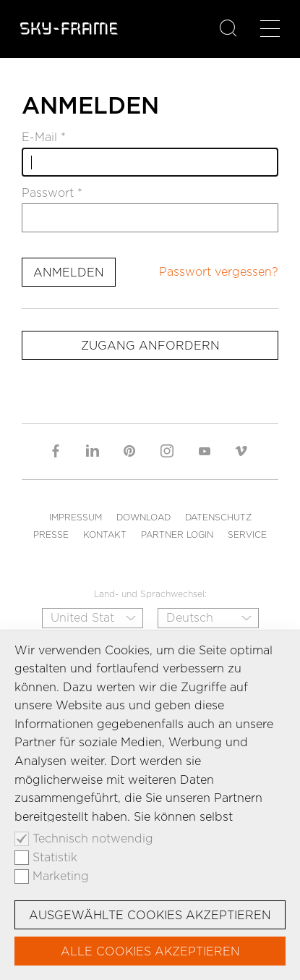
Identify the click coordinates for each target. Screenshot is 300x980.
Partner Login (177, 535)
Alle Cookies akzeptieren (150, 951)
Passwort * (52, 193)
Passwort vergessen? (219, 272)
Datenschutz (218, 517)
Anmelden (69, 273)
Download (143, 517)
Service (247, 535)
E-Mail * (44, 138)
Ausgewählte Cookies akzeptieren (150, 915)
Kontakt (105, 535)
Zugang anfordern (150, 346)
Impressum (76, 517)
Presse (51, 535)
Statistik (55, 858)
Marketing (61, 876)
